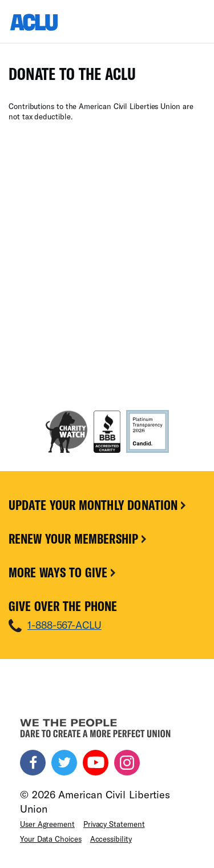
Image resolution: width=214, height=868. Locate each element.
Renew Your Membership (78, 539)
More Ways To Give (63, 572)
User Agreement (47, 824)
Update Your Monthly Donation (98, 505)
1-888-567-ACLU (64, 625)
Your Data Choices (51, 839)
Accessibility (111, 839)
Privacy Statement (114, 824)
